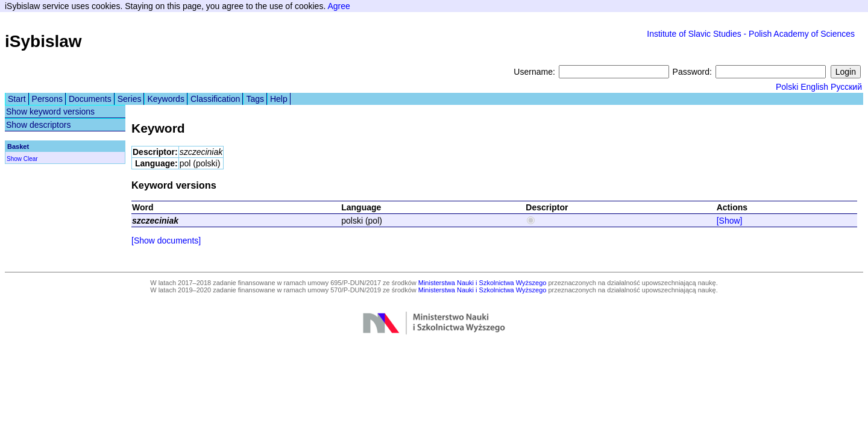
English (814, 87)
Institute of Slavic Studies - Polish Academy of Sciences (751, 34)
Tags (255, 99)
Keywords (165, 99)
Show (14, 159)
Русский (846, 87)
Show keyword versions (50, 112)
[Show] (730, 221)
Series (130, 99)
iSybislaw (43, 41)
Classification (215, 99)
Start (17, 99)
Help (279, 99)
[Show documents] (166, 241)
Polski (787, 87)
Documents (90, 99)
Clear (31, 159)
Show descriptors (38, 125)
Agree (338, 6)
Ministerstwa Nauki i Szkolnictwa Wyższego (483, 283)
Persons (47, 99)
